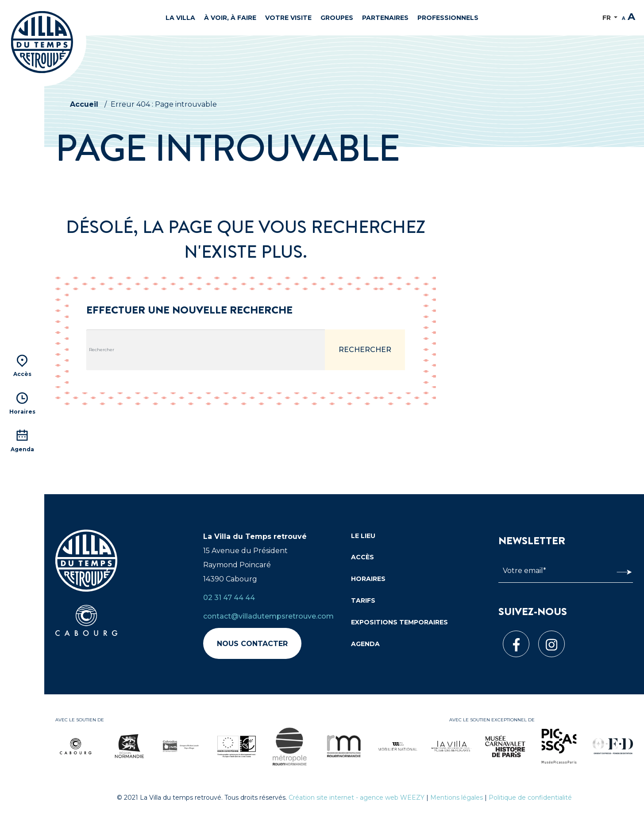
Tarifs (363, 600)
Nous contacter (252, 644)
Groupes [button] (337, 18)
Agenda (365, 644)
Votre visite (288, 18)
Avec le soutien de (80, 720)
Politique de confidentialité (530, 798)
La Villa (180, 18)
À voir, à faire (230, 18)
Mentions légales (457, 798)
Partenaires (385, 18)
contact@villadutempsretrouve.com (268, 616)
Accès (362, 557)
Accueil (84, 104)
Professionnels (448, 18)
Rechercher (365, 350)
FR (607, 18)
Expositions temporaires (399, 622)
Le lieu (363, 536)
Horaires (368, 579)
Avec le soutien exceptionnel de (492, 720)
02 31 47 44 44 (229, 598)
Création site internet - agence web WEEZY (357, 798)
